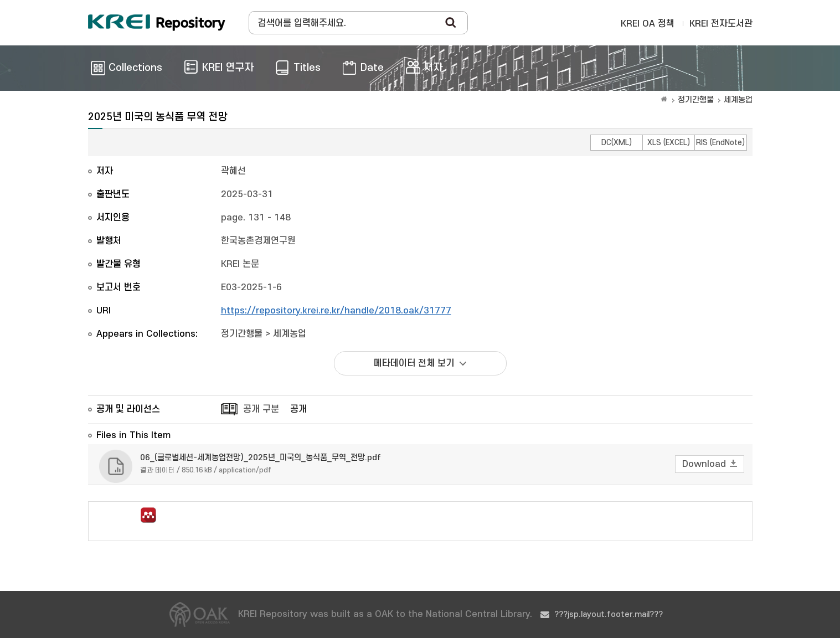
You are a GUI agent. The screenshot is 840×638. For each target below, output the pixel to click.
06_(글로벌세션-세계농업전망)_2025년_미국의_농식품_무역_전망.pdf (261, 458)
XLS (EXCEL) (669, 143)
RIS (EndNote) (720, 143)
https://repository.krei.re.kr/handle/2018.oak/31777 (336, 311)
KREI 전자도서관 (721, 24)
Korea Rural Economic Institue (157, 23)
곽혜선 (233, 171)
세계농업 (738, 100)
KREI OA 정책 (648, 24)
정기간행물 (696, 100)
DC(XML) (617, 143)
